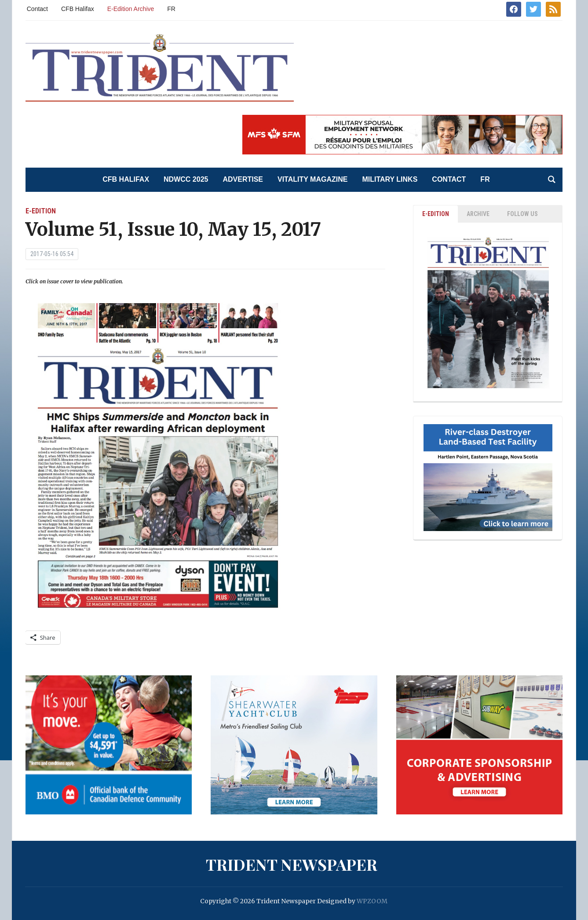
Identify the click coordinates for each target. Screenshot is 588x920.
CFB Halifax (78, 9)
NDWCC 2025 (186, 179)
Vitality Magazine (312, 179)
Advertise (243, 179)
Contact (37, 9)
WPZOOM (372, 901)
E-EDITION (436, 214)
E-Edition (41, 211)
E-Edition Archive (131, 9)
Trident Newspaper (292, 864)
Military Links (390, 179)
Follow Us (522, 214)
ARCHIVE (478, 214)
